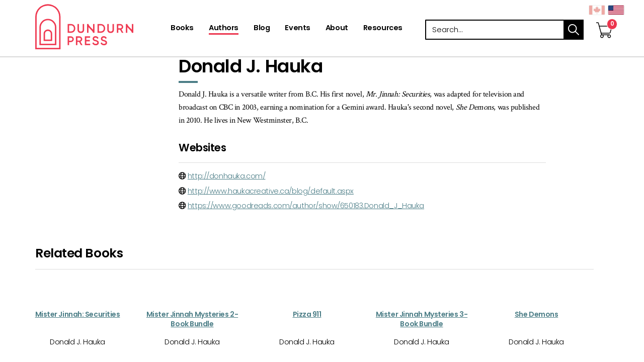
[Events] (297, 29)
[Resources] (383, 29)
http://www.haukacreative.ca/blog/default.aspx (271, 191)
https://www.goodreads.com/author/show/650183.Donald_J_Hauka (306, 206)
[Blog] (262, 29)
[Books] (182, 29)
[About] (337, 29)
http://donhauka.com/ (227, 176)
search (574, 30)
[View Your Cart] (604, 20)
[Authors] (224, 29)
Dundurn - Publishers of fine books (102, 27)
